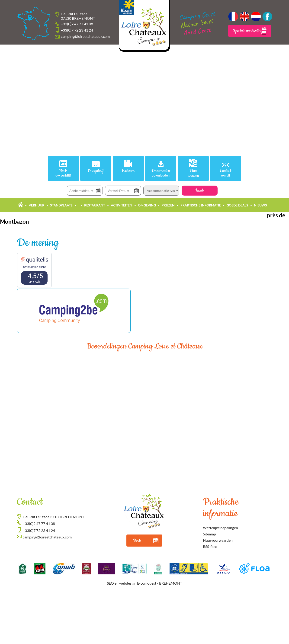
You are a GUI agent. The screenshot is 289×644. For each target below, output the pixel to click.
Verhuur (37, 205)
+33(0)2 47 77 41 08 (77, 24)
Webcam (128, 171)
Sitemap (209, 534)
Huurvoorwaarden (218, 540)
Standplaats (61, 205)
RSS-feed (210, 546)
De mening (38, 243)
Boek (63, 173)
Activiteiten (122, 205)
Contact (226, 173)
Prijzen (168, 205)
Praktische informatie (201, 205)
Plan (193, 173)
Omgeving (147, 205)
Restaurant (95, 205)
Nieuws (260, 205)
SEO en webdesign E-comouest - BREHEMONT (144, 583)
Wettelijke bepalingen (220, 528)
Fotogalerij (96, 171)
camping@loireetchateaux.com (85, 36)
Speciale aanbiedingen (250, 31)
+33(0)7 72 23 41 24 (77, 30)
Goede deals (237, 205)
